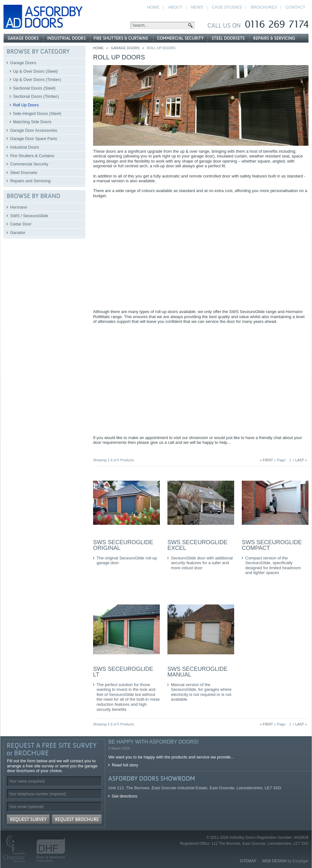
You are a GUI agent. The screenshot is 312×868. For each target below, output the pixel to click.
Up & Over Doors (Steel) (35, 71)
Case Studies (227, 7)
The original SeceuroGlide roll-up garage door (127, 561)
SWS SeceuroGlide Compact (272, 545)
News (197, 7)
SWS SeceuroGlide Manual (197, 672)
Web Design (274, 861)
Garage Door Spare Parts (34, 139)
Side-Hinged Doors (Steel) (37, 114)
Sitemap (248, 861)
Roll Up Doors (26, 105)
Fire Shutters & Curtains (32, 156)
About (175, 7)
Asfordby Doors (43, 17)
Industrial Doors (25, 147)
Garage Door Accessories (34, 130)
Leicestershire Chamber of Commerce (17, 849)
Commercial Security (29, 164)
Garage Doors (125, 48)
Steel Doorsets (24, 173)
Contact (295, 7)
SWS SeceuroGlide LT (123, 672)
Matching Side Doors (32, 122)
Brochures (264, 7)
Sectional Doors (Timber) (36, 96)
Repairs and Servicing (30, 181)
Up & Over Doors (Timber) (37, 80)
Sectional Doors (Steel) (34, 88)
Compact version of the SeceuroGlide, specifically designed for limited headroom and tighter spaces (273, 565)
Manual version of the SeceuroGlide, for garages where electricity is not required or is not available (201, 692)
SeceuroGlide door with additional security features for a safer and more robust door (202, 563)
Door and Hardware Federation (48, 849)
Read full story (125, 765)
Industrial (66, 38)
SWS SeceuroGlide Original (123, 545)
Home (98, 48)
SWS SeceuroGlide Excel (197, 545)
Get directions (125, 796)
